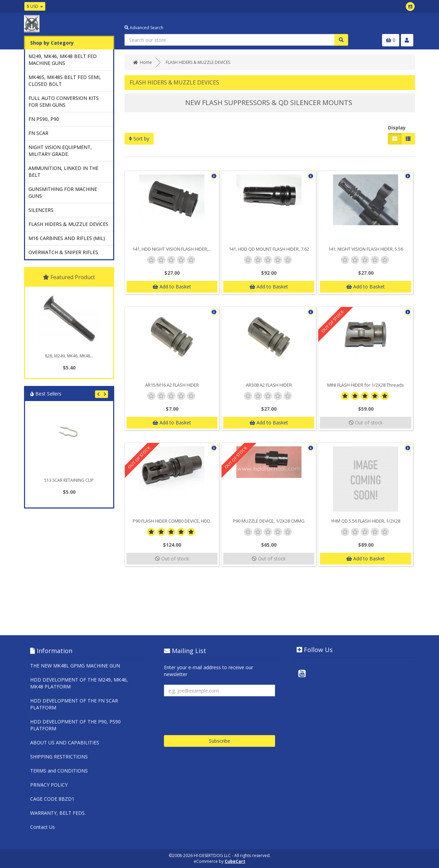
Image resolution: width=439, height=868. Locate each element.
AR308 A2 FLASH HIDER (269, 385)
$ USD (35, 6)
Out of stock (366, 422)
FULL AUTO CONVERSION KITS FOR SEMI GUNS (64, 101)
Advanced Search (144, 28)
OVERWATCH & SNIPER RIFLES (63, 252)
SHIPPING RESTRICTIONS (59, 757)
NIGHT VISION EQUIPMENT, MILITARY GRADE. (60, 151)
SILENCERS (41, 210)
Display (397, 128)
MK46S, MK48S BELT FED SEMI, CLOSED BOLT (65, 81)
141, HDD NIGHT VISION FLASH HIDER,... (172, 249)
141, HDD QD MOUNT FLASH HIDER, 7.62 (269, 249)
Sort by (139, 139)
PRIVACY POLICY (49, 785)
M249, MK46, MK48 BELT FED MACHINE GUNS (63, 60)
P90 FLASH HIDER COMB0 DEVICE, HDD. (172, 521)
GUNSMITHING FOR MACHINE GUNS (63, 192)
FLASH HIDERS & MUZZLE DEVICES (68, 224)
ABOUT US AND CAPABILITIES (65, 743)
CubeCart (235, 861)
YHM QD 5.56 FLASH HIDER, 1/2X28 (366, 521)
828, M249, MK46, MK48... (69, 356)
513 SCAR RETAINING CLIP (69, 480)
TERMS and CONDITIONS (59, 771)
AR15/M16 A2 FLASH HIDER (172, 385)
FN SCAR (38, 133)
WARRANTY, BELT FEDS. (58, 813)
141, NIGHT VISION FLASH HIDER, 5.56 (366, 249)
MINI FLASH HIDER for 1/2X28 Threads (366, 385)
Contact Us (43, 827)
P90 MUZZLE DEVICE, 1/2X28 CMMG (269, 521)
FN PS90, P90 (44, 119)
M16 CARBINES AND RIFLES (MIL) (67, 238)
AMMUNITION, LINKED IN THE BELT (63, 172)
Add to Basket (172, 287)
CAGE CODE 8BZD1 (52, 799)
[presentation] (216, 713)
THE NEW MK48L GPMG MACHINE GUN (75, 666)
